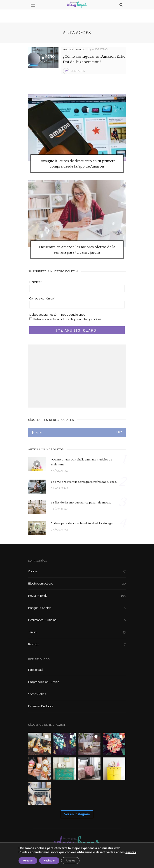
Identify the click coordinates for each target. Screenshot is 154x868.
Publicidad (35, 670)
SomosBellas (37, 694)
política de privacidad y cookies (80, 319)
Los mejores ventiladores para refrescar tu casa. (84, 482)
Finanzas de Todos (41, 706)
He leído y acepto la (65, 319)
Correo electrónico (42, 298)
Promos (77, 644)
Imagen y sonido (74, 50)
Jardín (77, 632)
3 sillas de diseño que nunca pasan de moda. (81, 503)
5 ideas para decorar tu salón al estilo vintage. (82, 523)
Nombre (36, 282)
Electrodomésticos (77, 584)
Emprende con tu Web (44, 682)
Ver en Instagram (77, 814)
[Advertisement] (77, 376)
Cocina (77, 571)
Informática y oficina (77, 620)
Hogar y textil (77, 596)
